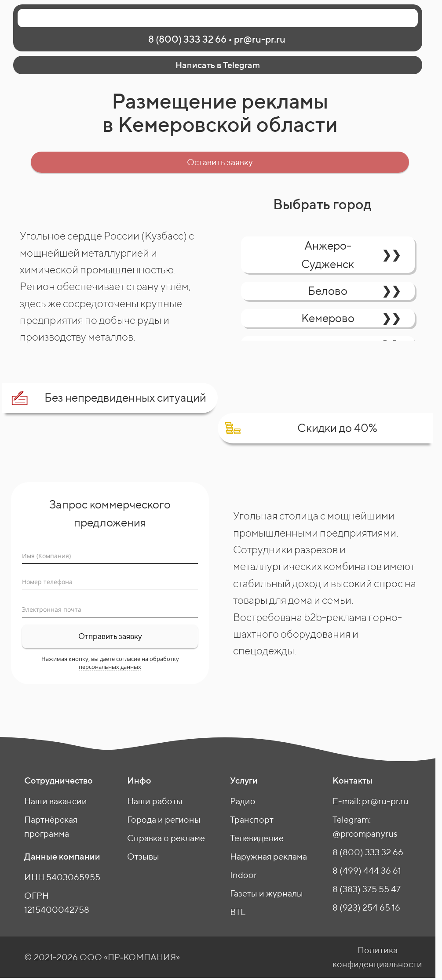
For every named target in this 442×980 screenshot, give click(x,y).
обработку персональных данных (129, 663)
